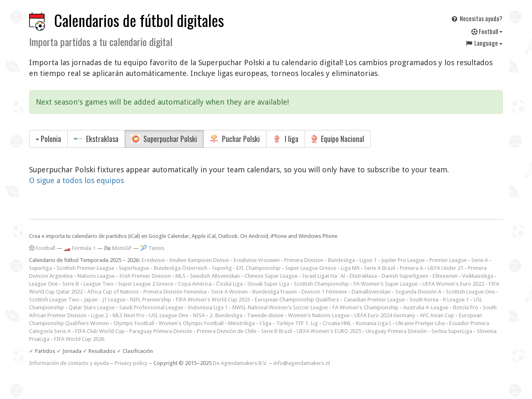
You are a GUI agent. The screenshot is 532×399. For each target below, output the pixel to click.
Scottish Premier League (85, 268)
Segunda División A (418, 292)
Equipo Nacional (338, 139)
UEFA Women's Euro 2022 (453, 284)
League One (43, 284)
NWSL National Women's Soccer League (280, 307)
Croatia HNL (337, 323)
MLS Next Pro (129, 315)
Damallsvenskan (371, 292)
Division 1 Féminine (324, 292)
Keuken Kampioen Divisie (199, 260)
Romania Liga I (373, 323)
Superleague (134, 268)
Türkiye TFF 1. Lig (297, 323)
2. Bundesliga (226, 315)
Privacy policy (131, 363)
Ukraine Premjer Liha (420, 323)
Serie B (71, 284)
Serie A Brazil (380, 268)
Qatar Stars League (92, 307)
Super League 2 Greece (146, 284)
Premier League (448, 260)
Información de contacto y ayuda (69, 363)
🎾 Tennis (152, 248)
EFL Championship (259, 268)
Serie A (480, 260)
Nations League (96, 276)
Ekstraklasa (96, 139)
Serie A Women (229, 292)
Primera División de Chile (227, 331)
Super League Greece (311, 268)
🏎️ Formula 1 (80, 248)
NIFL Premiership (151, 300)
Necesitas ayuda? (477, 18)
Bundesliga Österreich (181, 268)
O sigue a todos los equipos (76, 180)
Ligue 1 (368, 260)
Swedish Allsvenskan (215, 276)
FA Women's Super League (386, 284)
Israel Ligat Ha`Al (324, 276)
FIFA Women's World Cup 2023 (213, 300)
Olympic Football (134, 323)
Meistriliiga (241, 323)
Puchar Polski (235, 139)
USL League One (169, 315)
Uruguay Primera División (396, 331)
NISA (199, 315)
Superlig (222, 268)
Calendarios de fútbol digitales (139, 20)
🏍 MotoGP (118, 248)
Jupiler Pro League (403, 260)
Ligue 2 (100, 315)
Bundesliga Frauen (275, 292)
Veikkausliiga (478, 276)
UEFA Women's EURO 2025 (329, 331)
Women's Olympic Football (191, 323)
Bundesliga (341, 260)
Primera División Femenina (175, 292)
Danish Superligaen (405, 276)
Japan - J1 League (105, 300)
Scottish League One (470, 292)
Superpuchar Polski (164, 139)
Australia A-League (426, 307)
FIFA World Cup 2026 (79, 339)
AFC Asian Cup (437, 315)
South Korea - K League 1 (439, 300)
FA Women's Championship (366, 307)
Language (484, 43)
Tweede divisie (265, 315)
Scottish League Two (54, 300)
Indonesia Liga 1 (208, 307)
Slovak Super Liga (268, 284)
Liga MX (350, 268)
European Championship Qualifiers (297, 300)
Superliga (41, 268)
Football (487, 31)
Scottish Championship (321, 284)
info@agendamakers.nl (302, 363)
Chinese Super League (271, 276)
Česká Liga (229, 284)
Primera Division (304, 260)
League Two (99, 284)
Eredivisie (153, 260)
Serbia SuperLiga (452, 331)
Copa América (195, 284)
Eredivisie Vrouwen (257, 260)
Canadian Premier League (374, 300)
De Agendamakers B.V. (240, 363)
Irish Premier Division (145, 276)
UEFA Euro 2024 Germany (385, 315)
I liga (286, 139)
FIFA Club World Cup (100, 331)
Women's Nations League (319, 315)
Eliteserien (445, 276)
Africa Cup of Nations (113, 292)
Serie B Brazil (277, 331)
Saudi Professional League (151, 307)
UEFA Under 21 (446, 268)
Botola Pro (466, 307)
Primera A (411, 268)
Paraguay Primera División (161, 331)
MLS (180, 276)
